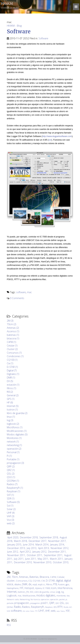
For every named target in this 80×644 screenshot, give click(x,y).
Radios (26, 607)
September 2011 (53, 555)
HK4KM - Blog (14, 26)
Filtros (49, 584)
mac (29, 292)
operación (54, 599)
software (21, 292)
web (53, 611)
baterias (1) (13, 335)
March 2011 (56, 559)
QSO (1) (11, 477)
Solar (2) (11, 509)
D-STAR (50, 581)
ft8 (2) (10, 392)
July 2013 (32, 548)
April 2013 (43, 548)
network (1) (13, 442)
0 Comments (17, 298)
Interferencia (65, 588)
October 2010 (61, 562)
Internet (12, 592)
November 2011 (16, 555)
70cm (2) (11, 324)
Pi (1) (9, 456)
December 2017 (38, 541)
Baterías (34, 577)
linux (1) (11, 417)
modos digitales (46, 595)
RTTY (60, 607)
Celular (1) (12, 346)
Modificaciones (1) (17, 431)
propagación (22, 603)
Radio (17, 607)
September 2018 (49, 537)
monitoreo (61, 596)
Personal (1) (13, 452)
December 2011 (57, 552)
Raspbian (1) (13, 491)
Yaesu (63, 611)
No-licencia (35, 599)
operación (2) (14, 449)
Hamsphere (13, 588)
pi (66, 599)
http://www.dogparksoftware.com (57, 136)
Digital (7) (12, 370)
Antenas (24, 577)
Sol (24, 611)
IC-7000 (46, 588)
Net (68, 596)
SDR (8, 611)
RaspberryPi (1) (15, 488)
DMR (25, 584)
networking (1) (14, 445)
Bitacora (44, 577)
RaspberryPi (38, 607)
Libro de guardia (42, 592)
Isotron (21, 592)
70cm (15, 577)
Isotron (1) (12, 410)
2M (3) (10, 321)
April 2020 (13, 537)
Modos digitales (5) (17, 434)
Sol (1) (10, 506)
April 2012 (25, 552)
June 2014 (28, 545)
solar (28, 611)
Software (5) (13, 502)
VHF (47, 611)
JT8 (27, 592)
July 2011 (19, 559)
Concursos (22, 581)
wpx (58, 611)
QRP (52, 603)
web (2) (11, 523)
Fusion (61, 584)
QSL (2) (11, 474)
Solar (32, 611)
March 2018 (20, 541)
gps (67, 584)
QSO (67, 603)
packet (62, 599)
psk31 (44, 603)
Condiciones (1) (15, 356)
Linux (52, 592)
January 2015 (14, 545)
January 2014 (57, 545)
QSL (62, 603)
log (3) (10, 420)
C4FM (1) (11, 342)
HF (21, 588)
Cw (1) (10, 363)
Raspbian (49, 607)
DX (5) (10, 381)
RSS (9, 625)
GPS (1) (11, 399)
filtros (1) (11, 388)
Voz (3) (10, 520)
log (63, 592)
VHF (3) (10, 516)
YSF (68, 611)
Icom (54, 588)
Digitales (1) (13, 374)
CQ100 (37, 581)
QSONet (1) (13, 481)
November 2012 (60, 548)
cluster (11, 580)
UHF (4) (11, 513)
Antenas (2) (13, 328)
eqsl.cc (41, 584)
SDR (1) (11, 498)
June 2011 (31, 559)
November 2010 (42, 562)
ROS (55, 607)
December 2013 (16, 548)
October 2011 (34, 555)
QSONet (10, 607)
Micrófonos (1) (15, 427)
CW (43, 581)
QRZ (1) (11, 470)
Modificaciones (29, 596)
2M (9, 577)
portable (10, 603)
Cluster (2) (12, 349)
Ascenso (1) (13, 331)
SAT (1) (10, 495)
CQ (30, 581)
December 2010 (23, 562)
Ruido (66, 607)
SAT (70, 607)
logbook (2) (13, 424)
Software (19, 31)
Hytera (38, 588)
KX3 (32, 592)
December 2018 (29, 537)
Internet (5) (13, 406)
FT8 (55, 584)
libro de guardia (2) (17, 413)
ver (50, 140)
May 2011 (43, 559)
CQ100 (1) (12, 360)
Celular (61, 577)
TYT (36, 611)
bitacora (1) (13, 338)
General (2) (13, 395)
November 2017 (57, 541)
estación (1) (13, 385)
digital (59, 580)
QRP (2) (11, 466)
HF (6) (10, 402)
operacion (45, 599)
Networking (25, 599)
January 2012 (39, 552)
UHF (41, 611)
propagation (35, 603)
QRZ (57, 603)
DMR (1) (11, 378)
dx (30, 584)
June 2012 (13, 552)
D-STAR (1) (12, 367)
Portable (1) (13, 459)
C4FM (53, 577)
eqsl (35, 584)
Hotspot (29, 588)
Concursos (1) (14, 353)
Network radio (13, 599)
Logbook (12, 595)
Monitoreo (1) (14, 438)
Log (58, 592)
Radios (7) (12, 484)
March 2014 (42, 545)
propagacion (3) (15, 463)
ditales (18, 584)
